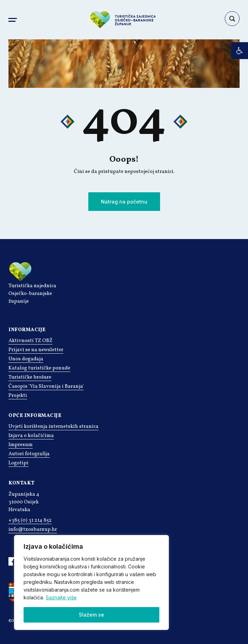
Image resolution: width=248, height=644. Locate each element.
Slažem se (91, 615)
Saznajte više (61, 597)
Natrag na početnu (124, 202)
